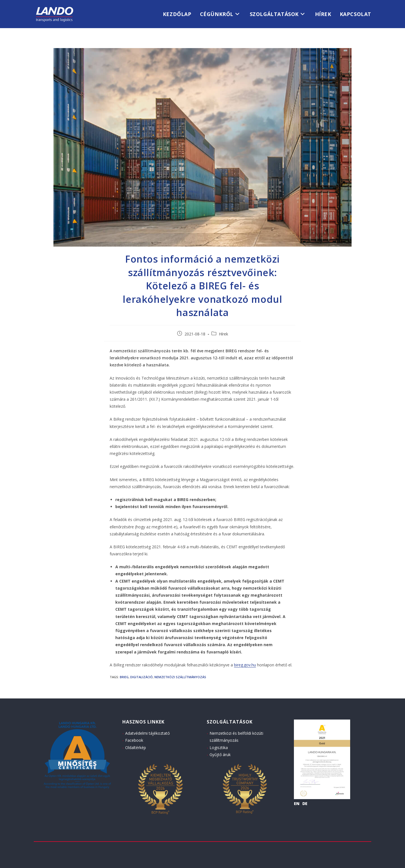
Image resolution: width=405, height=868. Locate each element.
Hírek (223, 334)
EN (297, 803)
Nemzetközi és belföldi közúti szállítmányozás (236, 737)
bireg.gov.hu (245, 665)
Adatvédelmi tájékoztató (148, 733)
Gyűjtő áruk (220, 755)
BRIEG (124, 677)
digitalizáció (141, 677)
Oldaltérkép (136, 748)
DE (305, 803)
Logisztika (219, 748)
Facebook (134, 740)
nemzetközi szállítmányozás (180, 677)
